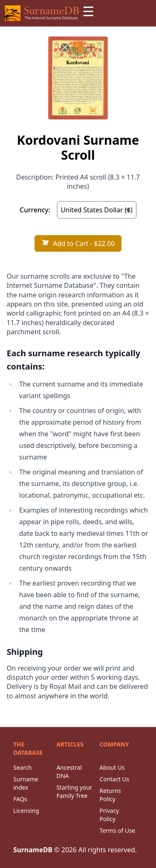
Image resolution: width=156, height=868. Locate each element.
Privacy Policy (109, 815)
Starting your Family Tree (74, 791)
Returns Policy (110, 795)
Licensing (26, 811)
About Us (112, 767)
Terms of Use (117, 830)
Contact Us (114, 779)
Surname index (26, 783)
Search (22, 767)
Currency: (35, 210)
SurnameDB (33, 850)
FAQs (20, 799)
